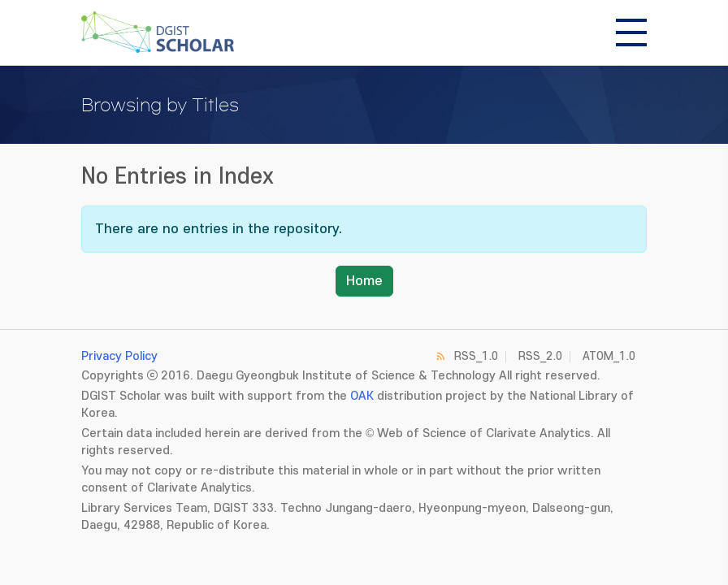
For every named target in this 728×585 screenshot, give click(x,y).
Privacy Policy (119, 356)
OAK (362, 396)
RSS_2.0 (540, 356)
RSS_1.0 (476, 356)
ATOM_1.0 (609, 356)
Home (364, 281)
